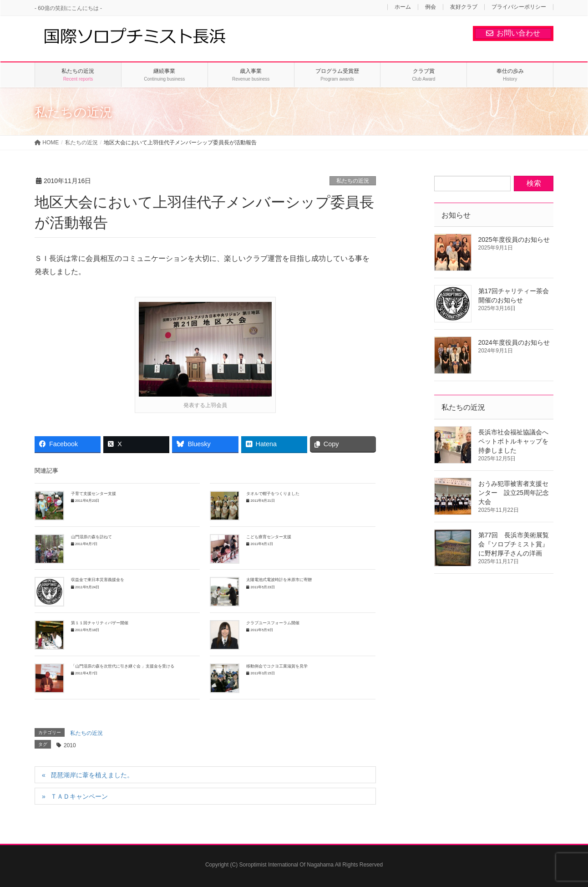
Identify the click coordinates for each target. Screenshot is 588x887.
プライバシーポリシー (519, 7)
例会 (431, 7)
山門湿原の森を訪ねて (91, 537)
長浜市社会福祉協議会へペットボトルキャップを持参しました (513, 441)
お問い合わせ (513, 33)
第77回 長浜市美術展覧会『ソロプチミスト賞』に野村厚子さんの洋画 (514, 544)
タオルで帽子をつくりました (273, 494)
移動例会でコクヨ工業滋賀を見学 (277, 666)
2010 (70, 745)
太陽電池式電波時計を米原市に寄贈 (279, 580)
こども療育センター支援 (269, 537)
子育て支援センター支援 (94, 494)
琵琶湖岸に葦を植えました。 (92, 775)
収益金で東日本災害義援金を (98, 580)
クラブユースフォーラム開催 (273, 623)
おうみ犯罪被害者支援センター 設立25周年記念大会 (514, 493)
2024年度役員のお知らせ (514, 342)
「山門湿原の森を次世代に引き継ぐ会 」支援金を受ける (123, 666)
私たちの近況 (353, 181)
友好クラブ (464, 7)
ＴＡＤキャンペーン (79, 796)
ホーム (403, 7)
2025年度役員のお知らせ (514, 240)
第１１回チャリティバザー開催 (100, 623)
